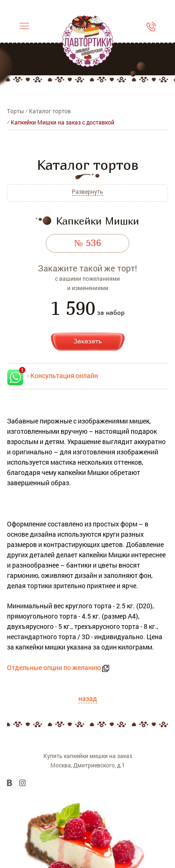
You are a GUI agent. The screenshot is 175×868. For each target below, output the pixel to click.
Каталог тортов (50, 111)
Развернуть (87, 192)
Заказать (88, 341)
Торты (15, 111)
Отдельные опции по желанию (54, 667)
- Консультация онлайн (52, 376)
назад (88, 698)
